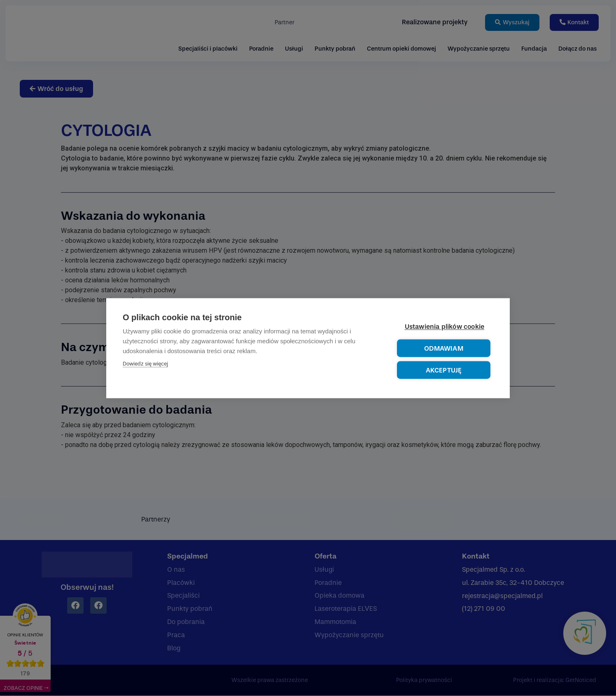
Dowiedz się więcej (145, 364)
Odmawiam (444, 348)
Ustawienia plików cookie (445, 327)
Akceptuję (444, 370)
